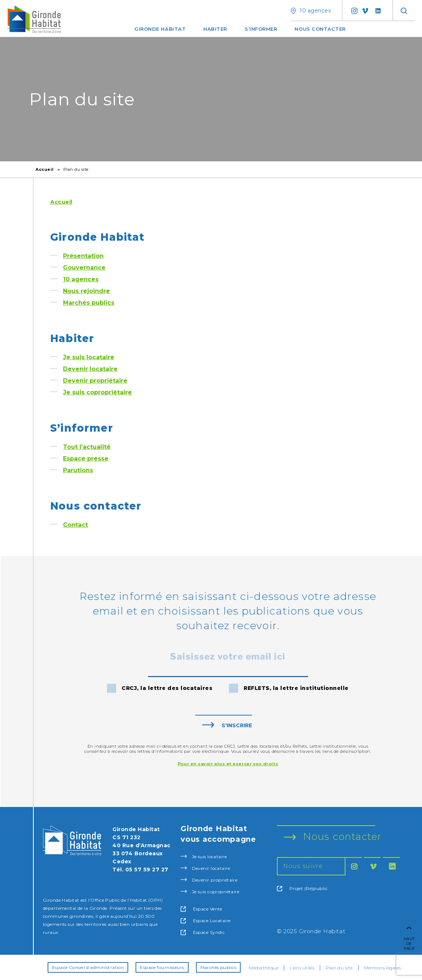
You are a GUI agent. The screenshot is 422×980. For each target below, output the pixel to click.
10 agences (81, 279)
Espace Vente (201, 909)
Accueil (45, 169)
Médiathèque (264, 968)
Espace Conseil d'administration (88, 967)
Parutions (78, 470)
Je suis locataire (89, 357)
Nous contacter (320, 29)
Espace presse (86, 459)
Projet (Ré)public (302, 889)
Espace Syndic (203, 932)
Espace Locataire (206, 921)
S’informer (261, 29)
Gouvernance (84, 268)
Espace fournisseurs (162, 967)
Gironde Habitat (160, 29)
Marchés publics (89, 303)
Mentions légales (383, 968)
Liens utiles (302, 968)
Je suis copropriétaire (97, 392)
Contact (75, 525)
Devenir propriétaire (95, 381)
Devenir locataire (90, 369)
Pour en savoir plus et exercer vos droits (228, 764)
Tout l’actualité (87, 447)
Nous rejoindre (86, 291)
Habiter (215, 29)
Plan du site (339, 968)
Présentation (83, 256)
